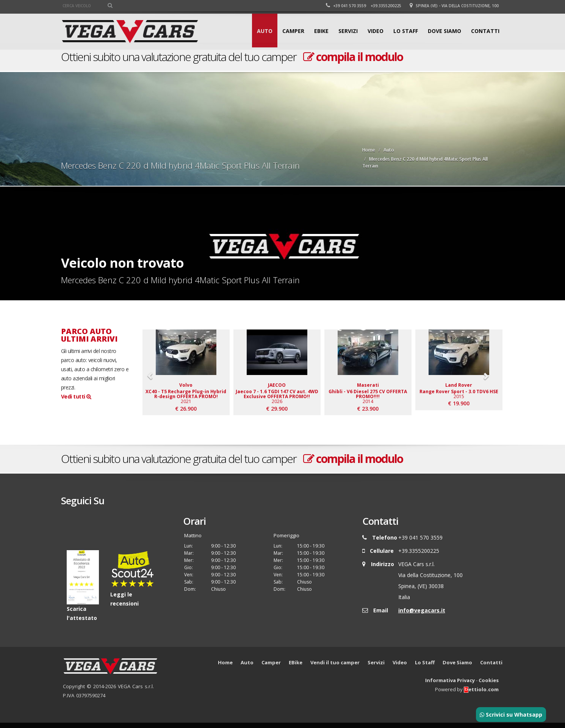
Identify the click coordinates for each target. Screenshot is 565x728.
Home (369, 150)
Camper (293, 31)
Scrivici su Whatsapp (511, 715)
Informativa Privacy (450, 686)
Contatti (485, 31)
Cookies (489, 686)
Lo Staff (406, 31)
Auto (265, 31)
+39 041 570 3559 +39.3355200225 (364, 6)
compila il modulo (353, 57)
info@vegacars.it (422, 616)
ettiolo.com (481, 695)
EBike (321, 31)
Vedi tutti (76, 396)
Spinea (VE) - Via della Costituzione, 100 (454, 6)
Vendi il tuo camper (335, 668)
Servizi (348, 31)
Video (376, 31)
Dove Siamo (444, 31)
